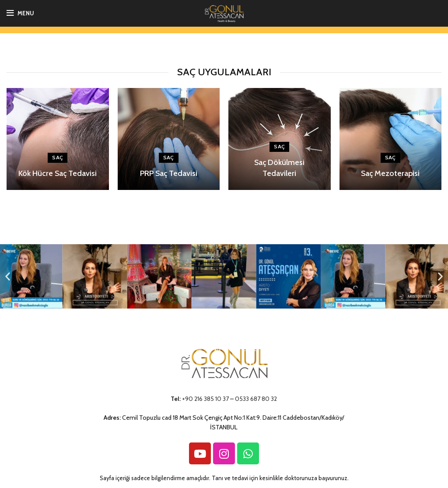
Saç (58, 157)
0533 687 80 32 (256, 399)
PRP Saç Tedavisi (169, 173)
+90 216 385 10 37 (205, 399)
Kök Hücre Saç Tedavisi (58, 173)
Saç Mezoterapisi (390, 173)
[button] (8, 276)
